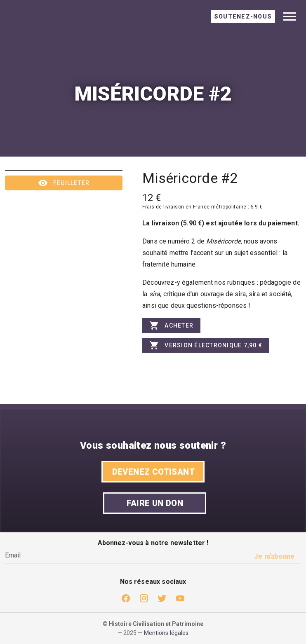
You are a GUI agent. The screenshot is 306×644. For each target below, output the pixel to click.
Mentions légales (166, 633)
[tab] (243, 16)
